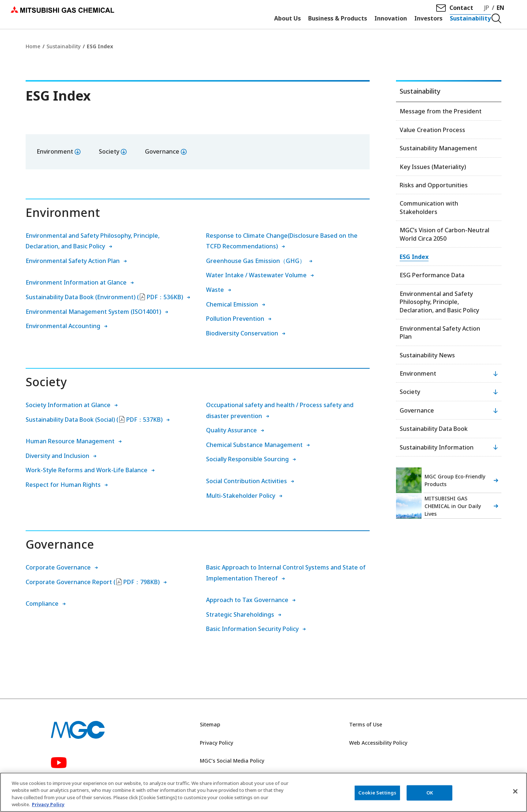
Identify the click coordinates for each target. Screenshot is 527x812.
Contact (464, 11)
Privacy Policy (216, 743)
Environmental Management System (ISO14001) (93, 312)
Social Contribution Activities (246, 481)
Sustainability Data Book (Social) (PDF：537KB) (94, 420)
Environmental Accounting (63, 326)
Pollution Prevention (235, 319)
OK (430, 793)
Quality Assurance (231, 430)
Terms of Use (366, 724)
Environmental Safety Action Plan (73, 261)
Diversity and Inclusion (57, 456)
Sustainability (63, 46)
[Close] (515, 792)
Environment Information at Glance (76, 282)
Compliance (42, 604)
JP (489, 11)
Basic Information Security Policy (252, 629)
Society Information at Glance (68, 405)
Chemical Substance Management (254, 445)
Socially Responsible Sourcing (247, 459)
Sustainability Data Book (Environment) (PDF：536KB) (104, 297)
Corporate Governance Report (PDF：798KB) (93, 582)
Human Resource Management (70, 441)
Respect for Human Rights (63, 485)
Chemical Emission (232, 304)
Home (33, 46)
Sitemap (210, 724)
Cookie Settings (377, 793)
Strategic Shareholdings (240, 614)
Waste (215, 290)
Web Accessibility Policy (378, 743)
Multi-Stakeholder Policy (241, 496)
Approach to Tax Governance (247, 600)
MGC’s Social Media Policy (232, 761)
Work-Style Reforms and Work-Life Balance (87, 470)
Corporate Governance (58, 567)
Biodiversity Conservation (242, 333)
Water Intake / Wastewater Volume (256, 275)
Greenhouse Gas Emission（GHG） (256, 261)
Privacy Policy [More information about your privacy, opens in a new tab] (48, 805)
